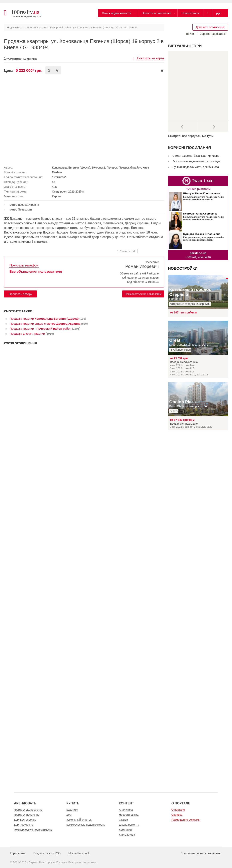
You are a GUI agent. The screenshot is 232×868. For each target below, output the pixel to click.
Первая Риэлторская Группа (47, 862)
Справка (177, 815)
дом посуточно (23, 825)
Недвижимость (16, 27)
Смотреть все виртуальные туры (191, 136)
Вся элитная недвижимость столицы (196, 161)
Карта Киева (127, 835)
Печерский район (61, 27)
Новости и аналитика (156, 13)
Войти (190, 34)
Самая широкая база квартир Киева (196, 156)
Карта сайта (18, 853)
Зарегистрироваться (213, 34)
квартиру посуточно (27, 815)
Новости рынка (129, 815)
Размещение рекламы (186, 820)
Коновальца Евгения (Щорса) (71, 168)
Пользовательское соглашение (201, 853)
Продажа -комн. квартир (27, 334)
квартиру (72, 810)
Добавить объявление (210, 27)
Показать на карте (151, 58)
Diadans (57, 172)
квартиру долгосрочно (28, 810)
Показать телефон (24, 265)
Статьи (123, 820)
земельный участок (79, 820)
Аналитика (126, 810)
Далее (213, 127)
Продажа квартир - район (40, 329)
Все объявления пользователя (36, 272)
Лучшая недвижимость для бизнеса (196, 167)
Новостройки (190, 13)
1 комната (58, 177)
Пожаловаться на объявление (143, 294)
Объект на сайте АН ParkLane (139, 273)
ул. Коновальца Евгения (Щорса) (93, 27)
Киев (146, 168)
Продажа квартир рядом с (45, 324)
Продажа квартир (37, 27)
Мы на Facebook (79, 853)
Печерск (112, 168)
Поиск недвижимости (117, 13)
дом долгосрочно (25, 820)
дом (69, 815)
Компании (125, 830)
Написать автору (20, 294)
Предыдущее (183, 127)
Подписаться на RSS (47, 853)
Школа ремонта (129, 825)
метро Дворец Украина (24, 205)
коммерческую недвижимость (33, 830)
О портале (178, 810)
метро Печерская (21, 210)
